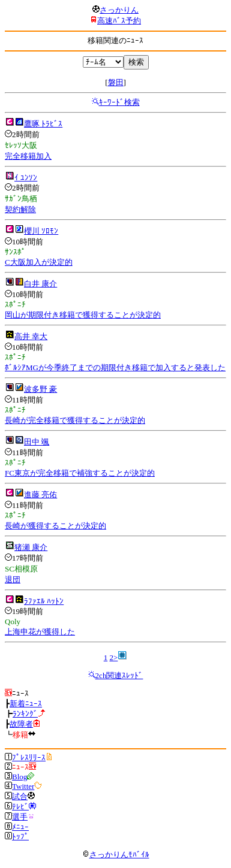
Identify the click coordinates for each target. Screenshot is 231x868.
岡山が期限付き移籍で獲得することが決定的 (83, 315)
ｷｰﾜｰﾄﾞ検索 (119, 102)
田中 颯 (37, 442)
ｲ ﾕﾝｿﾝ (26, 178)
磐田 (116, 82)
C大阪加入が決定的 (39, 262)
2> (113, 657)
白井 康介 (40, 284)
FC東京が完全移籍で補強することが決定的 (80, 473)
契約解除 (20, 209)
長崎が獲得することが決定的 (55, 526)
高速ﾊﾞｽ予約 (119, 21)
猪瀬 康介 (31, 547)
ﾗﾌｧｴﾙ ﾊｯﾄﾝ (44, 601)
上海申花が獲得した (40, 632)
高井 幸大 (31, 336)
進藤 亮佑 (40, 495)
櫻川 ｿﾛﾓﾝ (41, 231)
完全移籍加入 (28, 156)
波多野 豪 (40, 389)
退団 (13, 580)
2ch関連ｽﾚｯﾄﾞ (119, 675)
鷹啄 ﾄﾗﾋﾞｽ (43, 124)
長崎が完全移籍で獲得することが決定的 (75, 420)
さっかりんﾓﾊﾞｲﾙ (116, 855)
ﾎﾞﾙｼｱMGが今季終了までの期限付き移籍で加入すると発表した (115, 368)
